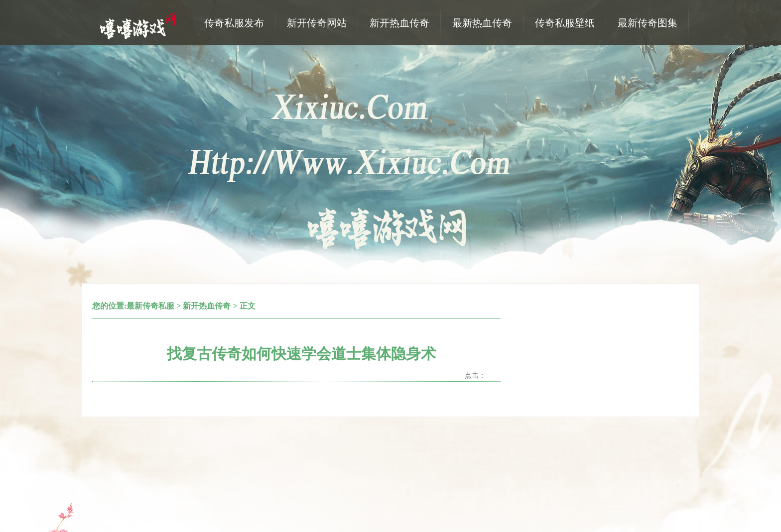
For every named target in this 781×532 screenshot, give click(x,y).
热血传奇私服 (139, 25)
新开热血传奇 (207, 306)
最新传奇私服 (150, 306)
